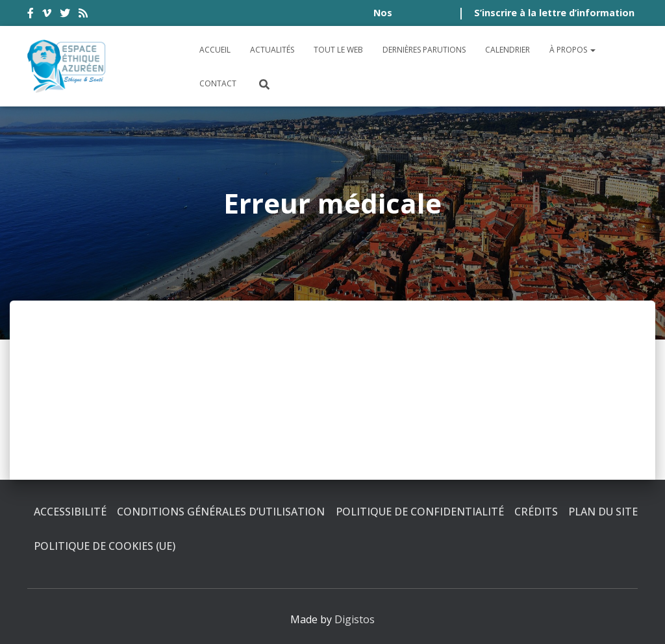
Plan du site (603, 512)
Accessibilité (70, 512)
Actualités (272, 50)
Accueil (215, 50)
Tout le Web (338, 50)
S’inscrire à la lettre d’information (554, 13)
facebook (31, 15)
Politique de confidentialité (420, 512)
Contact (218, 83)
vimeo (47, 15)
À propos (572, 50)
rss (83, 15)
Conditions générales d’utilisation (221, 512)
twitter (65, 15)
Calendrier (508, 50)
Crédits (536, 512)
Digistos (355, 619)
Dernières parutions (424, 50)
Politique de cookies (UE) (105, 546)
